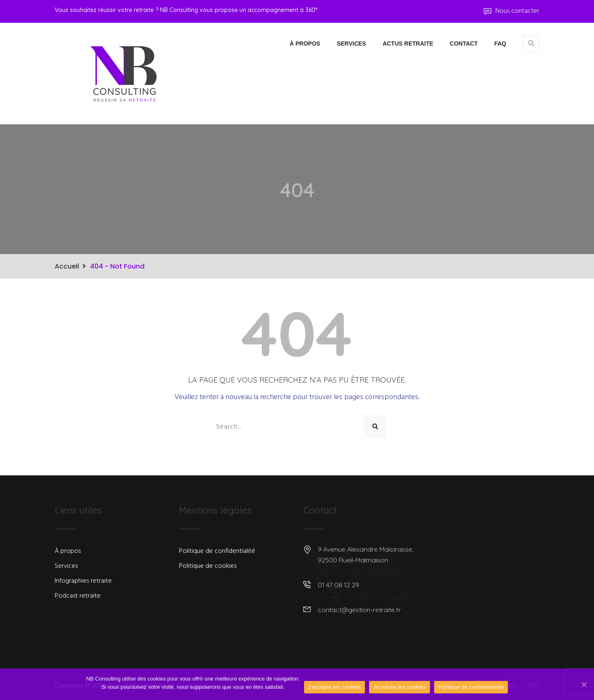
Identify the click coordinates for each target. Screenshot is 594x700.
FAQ (500, 44)
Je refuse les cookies (400, 687)
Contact (464, 44)
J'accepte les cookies (335, 687)
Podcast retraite (78, 596)
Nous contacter (511, 11)
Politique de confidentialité (217, 551)
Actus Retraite (408, 44)
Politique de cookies (208, 566)
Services (351, 44)
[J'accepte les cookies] (584, 684)
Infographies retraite (83, 581)
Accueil (67, 266)
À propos (305, 44)
